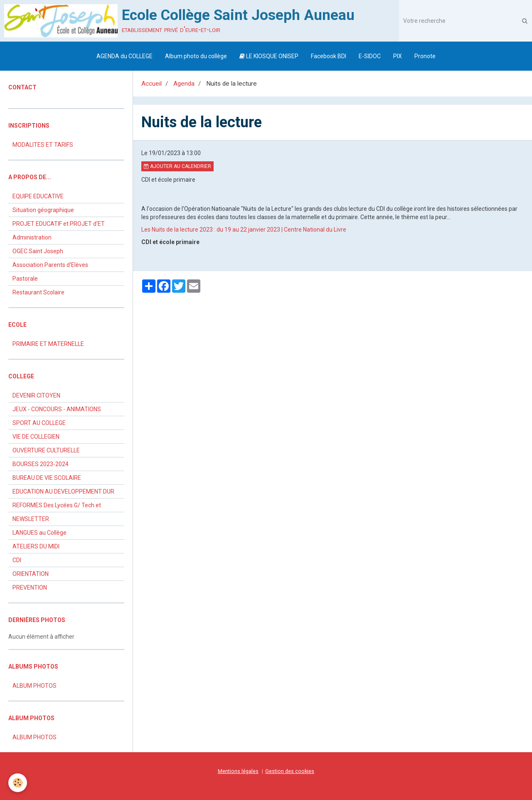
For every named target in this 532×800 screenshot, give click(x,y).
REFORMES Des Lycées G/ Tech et (57, 505)
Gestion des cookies (290, 771)
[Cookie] (18, 783)
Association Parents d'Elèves (50, 265)
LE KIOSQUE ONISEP (269, 56)
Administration (32, 237)
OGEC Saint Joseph (38, 251)
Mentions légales (238, 771)
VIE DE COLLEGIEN (36, 437)
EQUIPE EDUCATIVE (38, 196)
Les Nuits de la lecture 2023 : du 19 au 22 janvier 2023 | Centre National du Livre (244, 230)
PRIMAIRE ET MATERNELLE (48, 344)
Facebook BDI (329, 56)
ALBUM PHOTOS (34, 686)
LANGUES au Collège (39, 533)
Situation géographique (43, 210)
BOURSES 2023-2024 (41, 464)
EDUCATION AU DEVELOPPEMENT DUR (63, 491)
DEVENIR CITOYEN (36, 395)
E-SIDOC (370, 56)
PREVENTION (30, 588)
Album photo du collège (196, 56)
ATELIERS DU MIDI (36, 546)
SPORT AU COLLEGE (39, 423)
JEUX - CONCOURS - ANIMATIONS (57, 409)
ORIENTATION (31, 574)
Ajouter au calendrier (177, 166)
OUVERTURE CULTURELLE (46, 450)
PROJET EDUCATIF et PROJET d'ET (59, 224)
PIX (398, 56)
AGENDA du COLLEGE (124, 56)
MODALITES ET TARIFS (43, 145)
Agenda (184, 84)
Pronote (425, 56)
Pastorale (25, 279)
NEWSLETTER (31, 519)
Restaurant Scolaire (38, 292)
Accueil (151, 84)
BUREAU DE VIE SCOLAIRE (47, 478)
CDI (17, 560)
